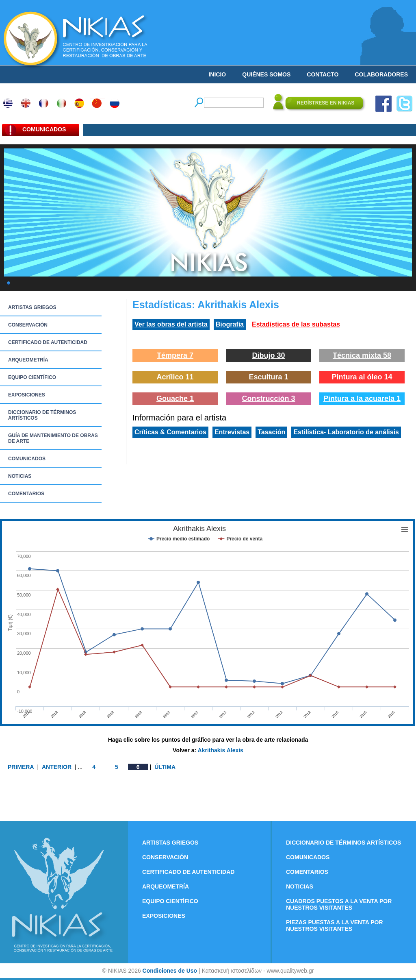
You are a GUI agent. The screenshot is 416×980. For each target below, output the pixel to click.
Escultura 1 (268, 377)
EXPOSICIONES (27, 395)
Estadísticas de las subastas (296, 324)
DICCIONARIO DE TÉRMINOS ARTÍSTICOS (42, 415)
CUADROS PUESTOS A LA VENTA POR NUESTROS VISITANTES (339, 904)
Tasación (271, 432)
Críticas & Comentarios (170, 432)
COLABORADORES (381, 74)
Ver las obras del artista (171, 324)
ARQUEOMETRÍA (28, 360)
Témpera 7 (175, 355)
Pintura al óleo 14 (362, 377)
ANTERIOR (57, 767)
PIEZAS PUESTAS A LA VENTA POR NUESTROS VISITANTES (335, 926)
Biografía (230, 324)
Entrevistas (232, 432)
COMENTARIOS (26, 494)
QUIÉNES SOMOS (266, 74)
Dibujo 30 (268, 355)
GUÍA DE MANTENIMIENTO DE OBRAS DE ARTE (53, 438)
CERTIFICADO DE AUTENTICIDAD (48, 342)
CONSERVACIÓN (28, 325)
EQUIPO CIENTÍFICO (32, 377)
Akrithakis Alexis (221, 750)
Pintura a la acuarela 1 (362, 399)
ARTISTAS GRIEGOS (32, 307)
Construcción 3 (268, 399)
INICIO (217, 74)
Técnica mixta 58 (362, 355)
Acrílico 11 (175, 377)
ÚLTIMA (165, 767)
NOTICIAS (20, 476)
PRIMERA (21, 767)
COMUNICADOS (27, 459)
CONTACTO (323, 74)
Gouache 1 (175, 399)
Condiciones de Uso (170, 971)
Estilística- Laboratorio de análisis (346, 432)
